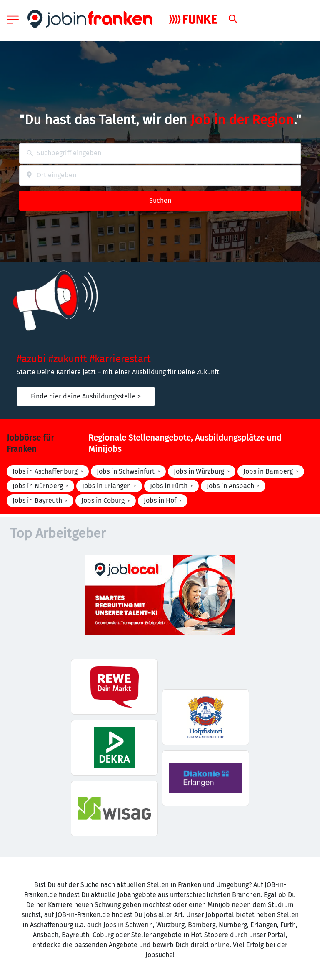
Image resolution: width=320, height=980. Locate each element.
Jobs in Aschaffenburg (45, 471)
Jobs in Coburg (103, 500)
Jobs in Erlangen (106, 486)
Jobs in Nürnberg (38, 486)
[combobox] (160, 153)
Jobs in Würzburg (199, 471)
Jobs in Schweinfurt (126, 471)
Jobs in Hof (160, 500)
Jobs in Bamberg (268, 471)
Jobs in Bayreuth (37, 500)
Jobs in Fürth (169, 486)
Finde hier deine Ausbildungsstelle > (86, 396)
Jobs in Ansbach (230, 486)
